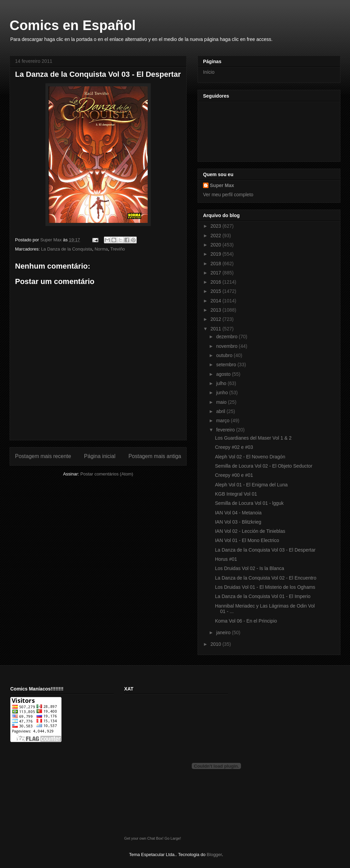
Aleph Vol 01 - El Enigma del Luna (251, 485)
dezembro (227, 337)
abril (221, 411)
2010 (217, 644)
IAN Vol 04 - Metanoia (238, 513)
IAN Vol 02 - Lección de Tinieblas (250, 531)
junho (223, 393)
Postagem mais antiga (155, 456)
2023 (217, 226)
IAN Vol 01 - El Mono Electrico (247, 540)
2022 (217, 236)
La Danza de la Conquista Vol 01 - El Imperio (263, 596)
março (223, 421)
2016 (217, 282)
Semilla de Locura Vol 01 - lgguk (249, 503)
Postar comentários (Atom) (107, 474)
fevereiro (226, 430)
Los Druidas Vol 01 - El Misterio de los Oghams (265, 587)
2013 (217, 310)
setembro (227, 365)
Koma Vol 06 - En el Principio (246, 621)
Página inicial (100, 456)
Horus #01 (226, 559)
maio (222, 402)
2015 (217, 291)
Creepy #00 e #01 (234, 475)
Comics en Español (73, 25)
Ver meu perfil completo (228, 195)
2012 (217, 319)
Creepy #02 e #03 (234, 447)
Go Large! (173, 838)
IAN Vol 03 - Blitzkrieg (238, 522)
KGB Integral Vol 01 (236, 494)
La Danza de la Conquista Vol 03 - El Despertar (265, 550)
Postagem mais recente (43, 456)
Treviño (118, 249)
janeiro (224, 632)
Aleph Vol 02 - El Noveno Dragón (250, 457)
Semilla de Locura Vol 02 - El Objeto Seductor (264, 466)
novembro (227, 346)
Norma (101, 249)
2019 (217, 254)
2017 (217, 273)
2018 (217, 264)
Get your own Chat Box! (144, 838)
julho (222, 383)
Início (209, 72)
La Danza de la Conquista (67, 249)
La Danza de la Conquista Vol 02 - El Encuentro (266, 578)
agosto (224, 374)
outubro (225, 355)
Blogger (214, 855)
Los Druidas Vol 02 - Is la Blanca (250, 568)
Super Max (222, 185)
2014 (217, 301)
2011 (217, 329)
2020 (217, 245)
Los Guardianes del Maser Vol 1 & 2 (253, 438)
